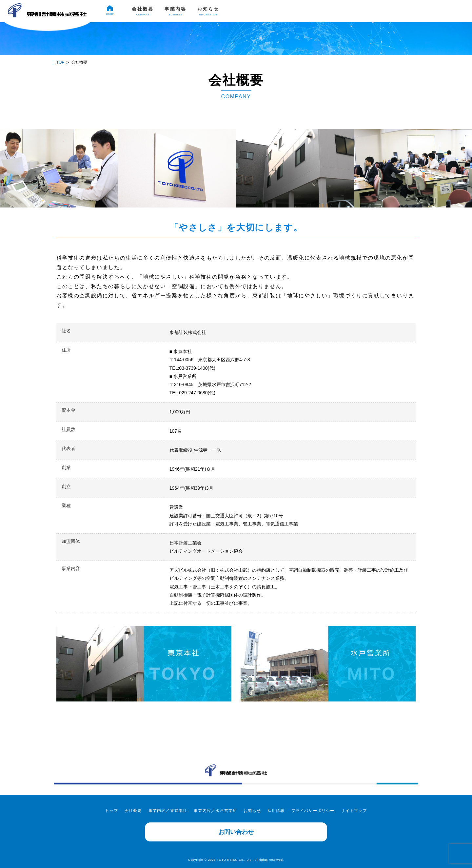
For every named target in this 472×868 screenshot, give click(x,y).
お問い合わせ (236, 832)
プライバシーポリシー (313, 811)
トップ (111, 811)
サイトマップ (354, 811)
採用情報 (393, 13)
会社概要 (143, 11)
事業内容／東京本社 (168, 811)
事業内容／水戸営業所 (215, 811)
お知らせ (208, 11)
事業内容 (176, 11)
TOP (60, 62)
